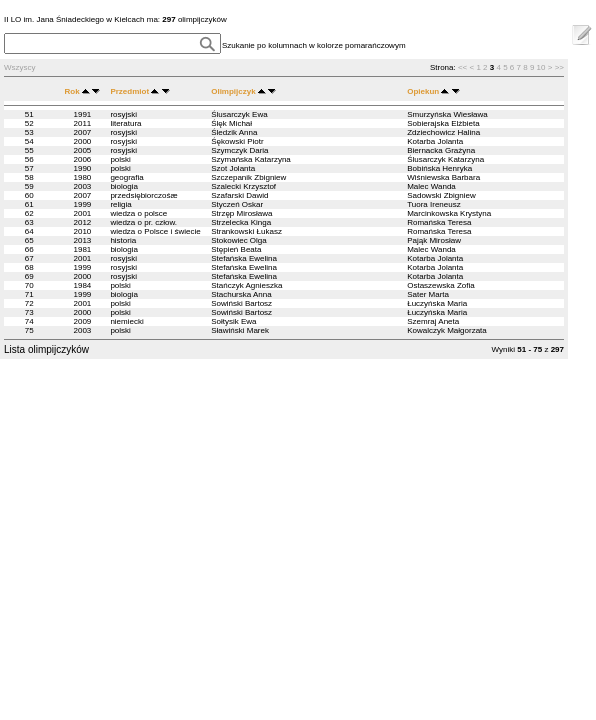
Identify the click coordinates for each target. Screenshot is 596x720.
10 (541, 67)
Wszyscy (20, 67)
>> (559, 67)
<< (462, 67)
